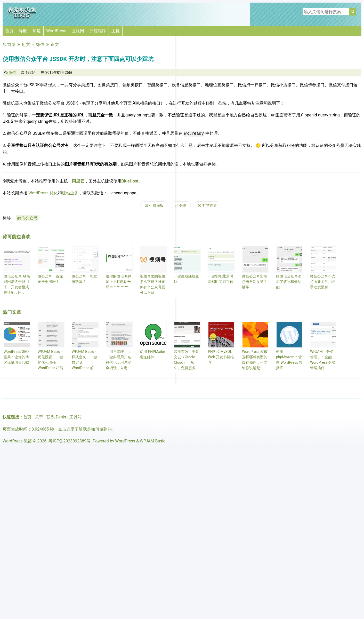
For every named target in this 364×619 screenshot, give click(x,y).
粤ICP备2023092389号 (70, 441)
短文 (26, 45)
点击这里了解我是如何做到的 (85, 429)
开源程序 (98, 31)
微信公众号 (27, 218)
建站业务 (70, 193)
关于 (39, 417)
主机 (116, 31)
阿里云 (78, 181)
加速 (37, 31)
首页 (9, 31)
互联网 (78, 31)
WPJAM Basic (153, 441)
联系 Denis (56, 417)
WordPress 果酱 (17, 441)
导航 (23, 31)
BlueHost (130, 181)
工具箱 (76, 417)
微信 (40, 45)
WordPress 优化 (43, 193)
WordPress (56, 31)
